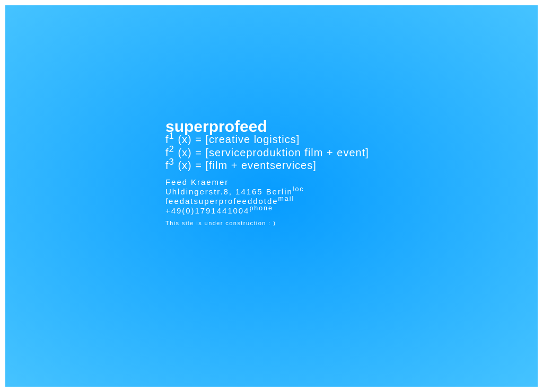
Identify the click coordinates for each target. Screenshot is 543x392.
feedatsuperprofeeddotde (222, 201)
